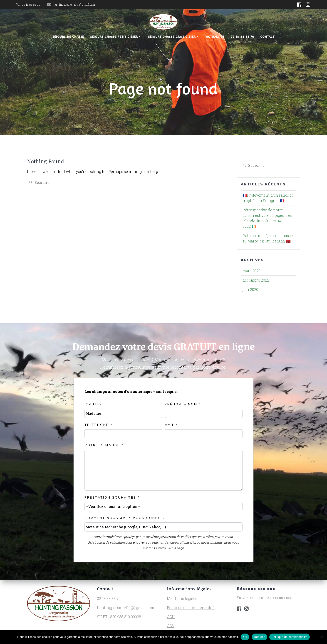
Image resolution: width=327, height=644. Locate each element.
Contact (267, 36)
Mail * (171, 425)
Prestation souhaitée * (112, 497)
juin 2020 (250, 289)
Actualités (215, 36)
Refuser (259, 637)
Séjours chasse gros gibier (172, 36)
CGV (171, 626)
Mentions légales (182, 598)
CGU (171, 617)
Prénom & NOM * (183, 404)
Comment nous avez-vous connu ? (125, 518)
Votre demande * (104, 445)
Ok (245, 637)
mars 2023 (251, 271)
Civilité (93, 404)
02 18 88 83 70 (242, 36)
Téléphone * (99, 425)
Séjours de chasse (68, 36)
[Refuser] (321, 637)
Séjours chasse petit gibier (114, 36)
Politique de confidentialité (191, 608)
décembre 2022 (256, 280)
